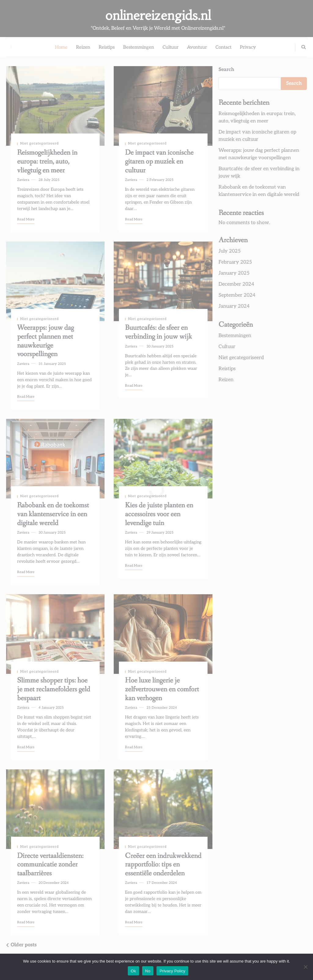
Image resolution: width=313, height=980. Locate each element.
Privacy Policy (172, 971)
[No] (305, 967)
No (148, 971)
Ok (133, 971)
